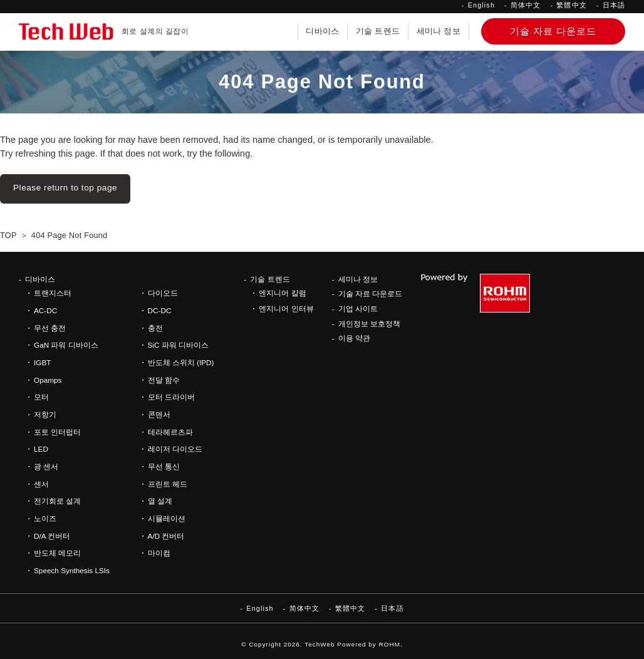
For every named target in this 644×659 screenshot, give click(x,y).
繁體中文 (571, 5)
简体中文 (526, 5)
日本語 (614, 5)
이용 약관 (354, 338)
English (481, 5)
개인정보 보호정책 (369, 324)
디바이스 (322, 31)
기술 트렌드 (378, 31)
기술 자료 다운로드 (371, 293)
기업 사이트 (358, 309)
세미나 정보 (439, 31)
